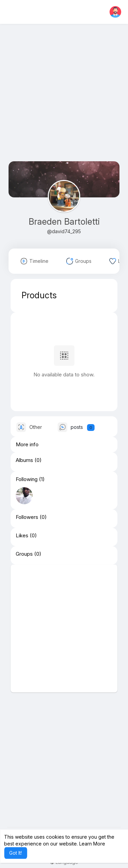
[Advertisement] (64, 97)
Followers (27, 517)
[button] (115, 12)
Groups (24, 554)
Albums (24, 460)
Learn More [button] (92, 844)
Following (27, 479)
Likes (22, 536)
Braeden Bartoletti (64, 222)
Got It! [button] (16, 853)
